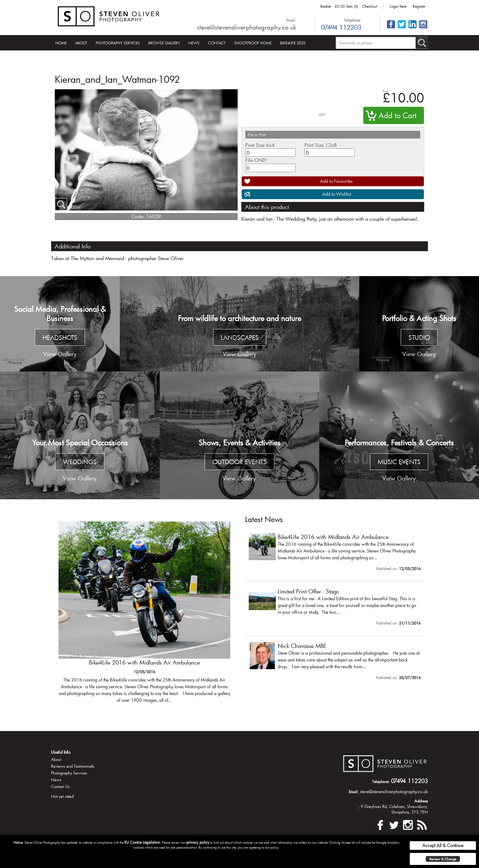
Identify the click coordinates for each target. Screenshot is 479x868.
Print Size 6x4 (260, 145)
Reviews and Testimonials (73, 766)
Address (421, 801)
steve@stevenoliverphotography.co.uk (247, 27)
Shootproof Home (253, 43)
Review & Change (443, 859)
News (194, 43)
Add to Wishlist (337, 194)
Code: (138, 216)
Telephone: (353, 20)
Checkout (370, 6)
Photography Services (118, 43)
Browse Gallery (164, 43)
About (81, 43)
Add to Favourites (336, 181)
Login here (398, 6)
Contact (217, 43)
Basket (326, 6)
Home (61, 43)
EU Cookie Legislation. (143, 842)
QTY (322, 115)
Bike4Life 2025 (293, 43)
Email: (291, 20)
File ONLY (256, 160)
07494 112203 (341, 27)
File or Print (257, 135)
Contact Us (60, 786)
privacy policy (198, 842)
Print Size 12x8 (321, 145)
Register (419, 6)
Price (385, 91)
